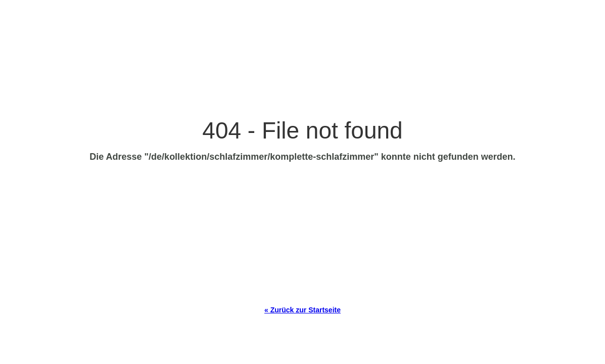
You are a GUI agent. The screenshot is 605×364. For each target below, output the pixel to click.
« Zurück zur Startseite (302, 310)
